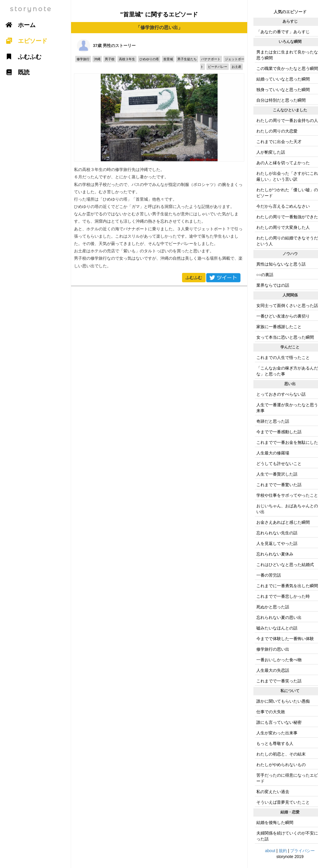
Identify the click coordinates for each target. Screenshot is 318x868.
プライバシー (302, 851)
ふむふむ (194, 278)
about (270, 851)
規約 (283, 851)
